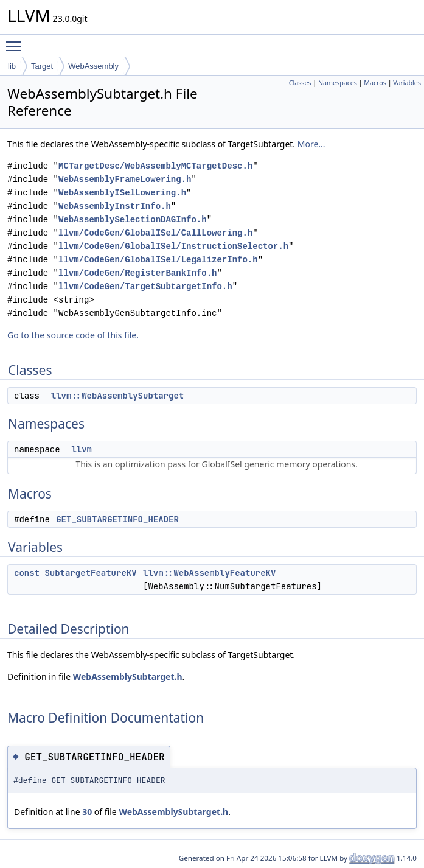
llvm (82, 449)
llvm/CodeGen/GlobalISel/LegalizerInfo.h (158, 260)
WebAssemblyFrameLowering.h (125, 179)
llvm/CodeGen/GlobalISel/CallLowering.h (155, 233)
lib (12, 66)
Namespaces (338, 83)
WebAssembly (93, 66)
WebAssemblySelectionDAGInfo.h (133, 219)
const (27, 573)
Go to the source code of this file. (73, 335)
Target (42, 66)
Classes (300, 83)
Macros (375, 83)
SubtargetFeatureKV (90, 573)
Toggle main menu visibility (16, 41)
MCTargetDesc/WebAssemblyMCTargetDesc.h (155, 166)
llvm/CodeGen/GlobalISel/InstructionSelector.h (173, 246)
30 (87, 812)
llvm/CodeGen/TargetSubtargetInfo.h (145, 286)
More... (311, 144)
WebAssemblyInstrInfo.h (115, 206)
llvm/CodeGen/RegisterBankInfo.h (137, 273)
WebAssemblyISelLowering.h (122, 193)
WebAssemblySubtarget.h (128, 677)
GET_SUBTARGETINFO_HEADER (117, 519)
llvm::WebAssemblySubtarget (117, 396)
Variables (407, 83)
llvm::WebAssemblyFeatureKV (209, 573)
